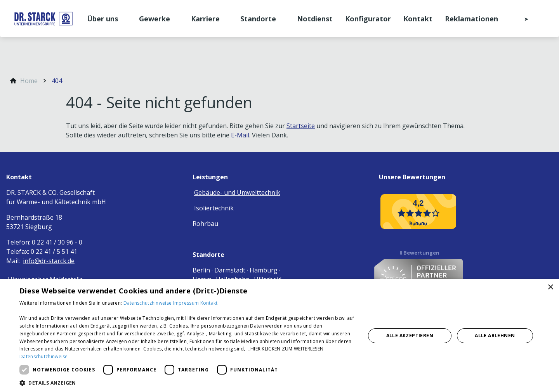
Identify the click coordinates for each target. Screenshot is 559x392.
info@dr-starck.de (49, 261)
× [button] (550, 287)
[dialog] (279, 336)
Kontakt (209, 303)
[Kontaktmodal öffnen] (521, 19)
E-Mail (240, 135)
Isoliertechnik (214, 208)
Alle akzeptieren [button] (410, 336)
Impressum (187, 303)
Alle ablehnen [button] (495, 336)
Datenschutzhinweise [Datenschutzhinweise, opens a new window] (44, 356)
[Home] (29, 81)
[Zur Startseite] (43, 19)
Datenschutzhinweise (148, 303)
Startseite (301, 126)
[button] (187, 382)
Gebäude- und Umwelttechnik (237, 193)
